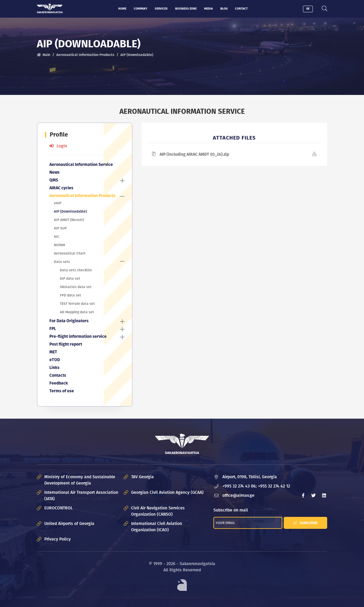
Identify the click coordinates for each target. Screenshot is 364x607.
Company (141, 9)
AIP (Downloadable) (70, 211)
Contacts (58, 375)
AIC (57, 237)
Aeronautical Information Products (85, 55)
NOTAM (59, 245)
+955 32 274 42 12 (274, 486)
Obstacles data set (76, 287)
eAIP (58, 203)
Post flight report (66, 344)
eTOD (55, 360)
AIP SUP (60, 228)
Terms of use (62, 391)
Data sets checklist (76, 270)
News (54, 172)
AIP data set (70, 278)
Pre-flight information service (78, 336)
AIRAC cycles (61, 188)
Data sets (62, 262)
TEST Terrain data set (77, 304)
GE (308, 9)
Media (208, 9)
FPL (53, 329)
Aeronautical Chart (70, 253)
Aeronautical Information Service (81, 165)
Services (161, 9)
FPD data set (70, 295)
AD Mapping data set (77, 312)
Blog (224, 9)
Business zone (186, 9)
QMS (54, 180)
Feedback (59, 383)
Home (122, 9)
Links (54, 368)
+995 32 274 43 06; (239, 486)
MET (53, 352)
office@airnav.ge (238, 495)
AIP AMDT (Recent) (69, 220)
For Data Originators (69, 321)
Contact (241, 9)
